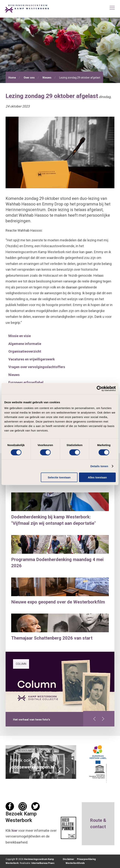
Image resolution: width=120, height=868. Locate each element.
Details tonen (99, 466)
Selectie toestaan (59, 477)
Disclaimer (68, 859)
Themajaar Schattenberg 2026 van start (52, 638)
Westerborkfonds (75, 863)
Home (12, 78)
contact (98, 827)
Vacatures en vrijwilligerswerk (32, 359)
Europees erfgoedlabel (26, 382)
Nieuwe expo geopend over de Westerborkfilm (58, 602)
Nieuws (47, 78)
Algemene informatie (25, 344)
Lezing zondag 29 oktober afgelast (52, 96)
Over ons (29, 78)
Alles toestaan (97, 477)
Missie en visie (20, 336)
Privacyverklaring (86, 859)
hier (15, 831)
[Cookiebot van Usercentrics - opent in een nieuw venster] (99, 388)
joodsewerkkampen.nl (32, 767)
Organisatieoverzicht (25, 351)
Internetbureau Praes (43, 863)
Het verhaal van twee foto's (32, 720)
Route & (98, 820)
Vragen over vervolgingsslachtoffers (37, 367)
